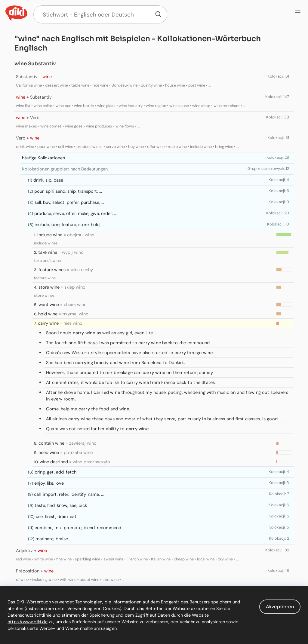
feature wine (45, 278)
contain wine (51, 443)
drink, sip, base (48, 180)
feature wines (52, 270)
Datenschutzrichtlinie (29, 615)
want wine (49, 305)
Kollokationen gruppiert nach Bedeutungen (65, 169)
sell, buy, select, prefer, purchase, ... (69, 202)
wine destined (54, 462)
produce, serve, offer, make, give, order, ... (75, 213)
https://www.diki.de (28, 622)
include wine (50, 235)
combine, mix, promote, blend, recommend (78, 528)
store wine (49, 287)
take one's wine (47, 261)
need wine (49, 452)
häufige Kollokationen (43, 158)
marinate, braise (52, 539)
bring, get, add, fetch (55, 472)
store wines (44, 295)
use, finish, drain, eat (56, 517)
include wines (46, 243)
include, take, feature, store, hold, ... (69, 225)
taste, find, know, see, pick (61, 505)
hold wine (48, 314)
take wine (48, 252)
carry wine (48, 323)
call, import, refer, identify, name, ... (69, 494)
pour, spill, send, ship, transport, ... (68, 191)
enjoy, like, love (49, 483)
